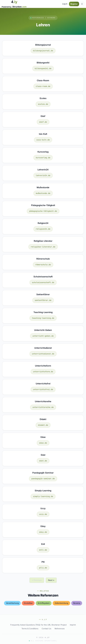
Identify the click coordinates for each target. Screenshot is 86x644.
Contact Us (46, 629)
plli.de (43, 568)
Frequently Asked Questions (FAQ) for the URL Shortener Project (38, 625)
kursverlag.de (43, 158)
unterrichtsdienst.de (43, 354)
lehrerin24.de (43, 175)
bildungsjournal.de (43, 51)
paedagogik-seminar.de (43, 479)
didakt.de (43, 425)
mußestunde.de (43, 193)
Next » (51, 580)
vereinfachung (12, 603)
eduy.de (43, 532)
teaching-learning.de (43, 318)
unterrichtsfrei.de (43, 389)
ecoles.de (43, 104)
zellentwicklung (61, 603)
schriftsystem (44, 603)
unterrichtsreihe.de (43, 407)
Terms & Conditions (30, 629)
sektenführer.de (43, 300)
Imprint (73, 625)
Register (74, 4)
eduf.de (43, 122)
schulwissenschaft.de (43, 282)
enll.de (43, 550)
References (60, 629)
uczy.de (43, 514)
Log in (65, 4)
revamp (77, 603)
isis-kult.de (43, 140)
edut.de (43, 461)
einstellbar (28, 603)
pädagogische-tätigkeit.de (43, 211)
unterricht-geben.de (43, 336)
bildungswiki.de (43, 68)
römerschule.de (43, 265)
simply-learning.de (43, 496)
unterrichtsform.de (43, 372)
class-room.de (43, 86)
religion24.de (43, 229)
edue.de (43, 443)
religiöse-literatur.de (43, 247)
